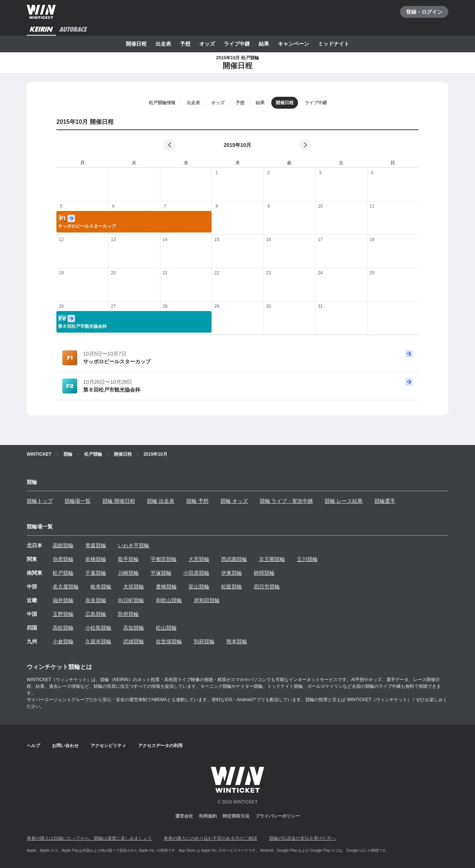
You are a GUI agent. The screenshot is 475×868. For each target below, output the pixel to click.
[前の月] (170, 145)
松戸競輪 (63, 573)
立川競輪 (307, 559)
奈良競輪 (96, 600)
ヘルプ (33, 746)
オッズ (207, 44)
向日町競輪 (131, 600)
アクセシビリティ (108, 746)
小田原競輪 (196, 573)
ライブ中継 (237, 44)
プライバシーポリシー (278, 816)
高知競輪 (134, 628)
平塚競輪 (161, 573)
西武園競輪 (234, 559)
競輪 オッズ (234, 501)
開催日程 (136, 44)
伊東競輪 (232, 573)
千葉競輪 (96, 573)
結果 (264, 44)
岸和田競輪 (207, 600)
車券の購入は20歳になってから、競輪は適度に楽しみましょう (89, 838)
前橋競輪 (96, 559)
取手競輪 (128, 559)
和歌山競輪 (169, 600)
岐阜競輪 (101, 587)
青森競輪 (96, 545)
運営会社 (184, 816)
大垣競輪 (134, 587)
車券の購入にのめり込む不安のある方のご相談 (210, 838)
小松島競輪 (98, 628)
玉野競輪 (63, 614)
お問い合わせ (65, 746)
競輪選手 (385, 501)
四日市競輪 (267, 587)
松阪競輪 (232, 587)
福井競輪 (63, 600)
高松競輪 (63, 628)
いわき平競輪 (134, 545)
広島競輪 (96, 614)
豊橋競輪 (166, 587)
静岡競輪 (264, 573)
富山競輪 (199, 587)
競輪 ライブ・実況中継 (286, 501)
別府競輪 (204, 641)
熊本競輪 (237, 641)
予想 (185, 44)
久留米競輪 (98, 641)
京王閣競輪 (272, 559)
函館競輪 (63, 545)
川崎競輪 (128, 573)
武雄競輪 (134, 641)
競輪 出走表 (161, 501)
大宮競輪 (199, 559)
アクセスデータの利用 (160, 746)
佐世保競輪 (169, 641)
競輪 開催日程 (119, 501)
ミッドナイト (334, 44)
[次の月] (305, 145)
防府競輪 (128, 614)
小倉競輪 (63, 641)
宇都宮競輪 (164, 559)
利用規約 (208, 816)
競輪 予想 (197, 501)
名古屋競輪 (66, 587)
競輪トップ (40, 501)
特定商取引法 (236, 816)
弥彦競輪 (63, 559)
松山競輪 (166, 628)
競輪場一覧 (78, 501)
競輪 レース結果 (344, 501)
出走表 (163, 44)
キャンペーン (294, 44)
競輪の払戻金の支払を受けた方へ (302, 838)
